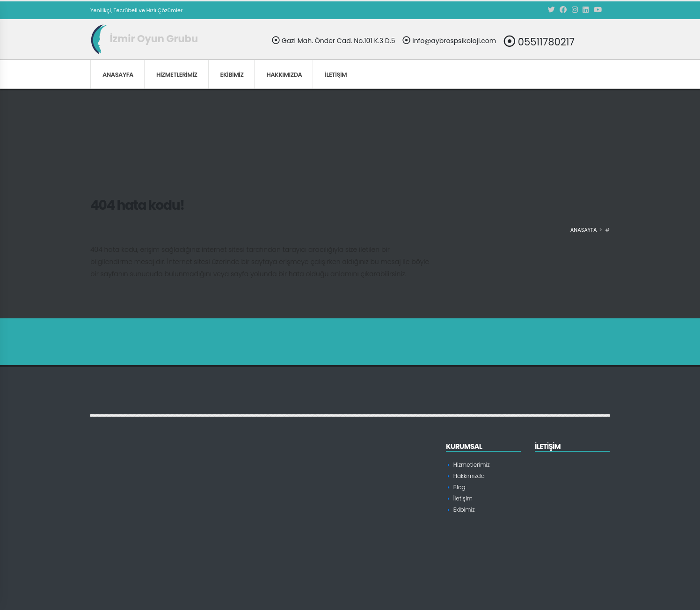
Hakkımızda (284, 75)
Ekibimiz (232, 75)
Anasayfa (118, 75)
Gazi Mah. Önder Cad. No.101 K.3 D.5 (333, 41)
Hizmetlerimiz (177, 75)
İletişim (336, 75)
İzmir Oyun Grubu (144, 39)
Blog (459, 487)
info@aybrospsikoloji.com (449, 41)
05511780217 (539, 41)
